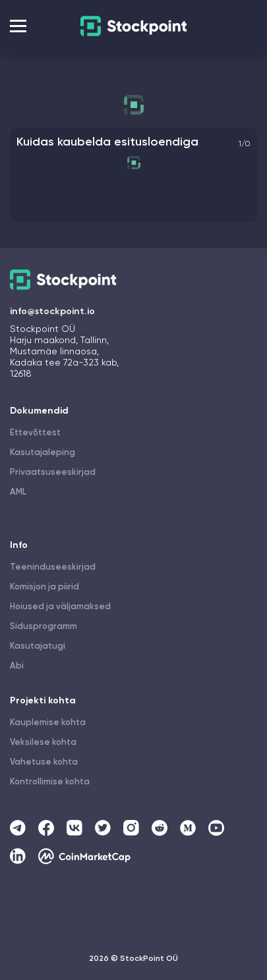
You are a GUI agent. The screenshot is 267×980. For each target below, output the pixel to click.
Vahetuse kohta (44, 762)
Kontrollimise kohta (50, 782)
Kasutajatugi (38, 646)
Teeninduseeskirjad (53, 567)
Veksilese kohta (43, 743)
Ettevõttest (35, 433)
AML (18, 492)
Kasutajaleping (43, 453)
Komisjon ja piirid (44, 587)
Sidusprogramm (44, 627)
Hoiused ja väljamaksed (60, 607)
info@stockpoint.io (52, 312)
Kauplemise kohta (48, 723)
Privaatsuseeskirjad (53, 473)
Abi (17, 666)
